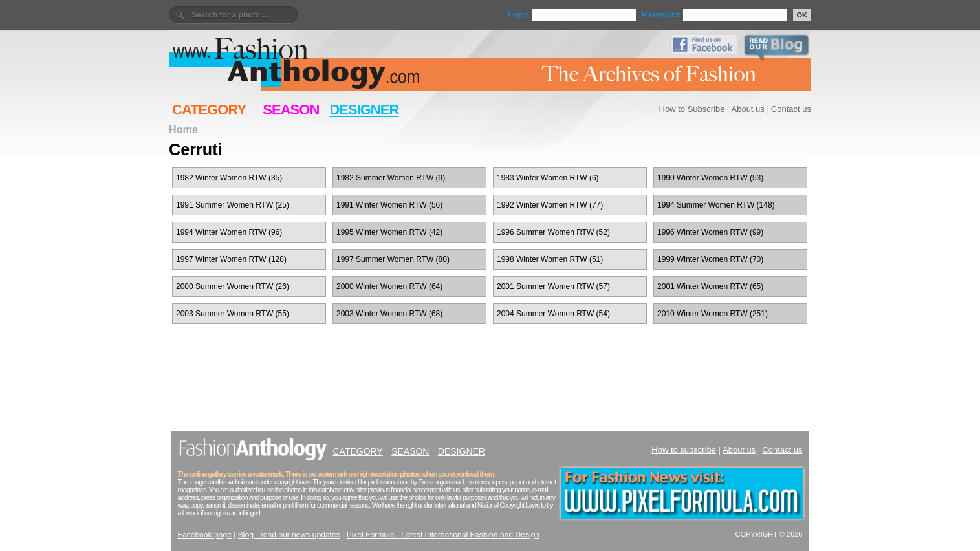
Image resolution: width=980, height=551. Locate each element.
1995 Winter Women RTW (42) (389, 232)
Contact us (791, 109)
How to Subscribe (692, 109)
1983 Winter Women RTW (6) (548, 178)
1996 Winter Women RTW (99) (710, 232)
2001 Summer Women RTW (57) (553, 286)
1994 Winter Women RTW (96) (229, 232)
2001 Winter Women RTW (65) (710, 286)
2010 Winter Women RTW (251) (713, 314)
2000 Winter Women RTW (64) (389, 286)
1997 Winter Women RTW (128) (231, 259)
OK (802, 15)
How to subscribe (684, 450)
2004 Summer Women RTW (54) (553, 314)
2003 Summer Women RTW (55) (233, 314)
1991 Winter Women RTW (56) (389, 205)
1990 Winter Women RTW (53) (710, 178)
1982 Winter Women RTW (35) (229, 178)
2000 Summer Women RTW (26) (233, 286)
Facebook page (205, 535)
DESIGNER (364, 110)
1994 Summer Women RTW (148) (716, 205)
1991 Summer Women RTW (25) (233, 205)
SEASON (291, 110)
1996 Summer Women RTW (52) (553, 232)
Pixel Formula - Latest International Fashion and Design (443, 535)
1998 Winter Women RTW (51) (550, 259)
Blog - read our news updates (289, 535)
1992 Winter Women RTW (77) (550, 205)
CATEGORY (209, 110)
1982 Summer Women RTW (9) (391, 178)
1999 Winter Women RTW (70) (710, 259)
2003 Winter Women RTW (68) (389, 314)
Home (183, 129)
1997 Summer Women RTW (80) (393, 259)
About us (748, 109)
